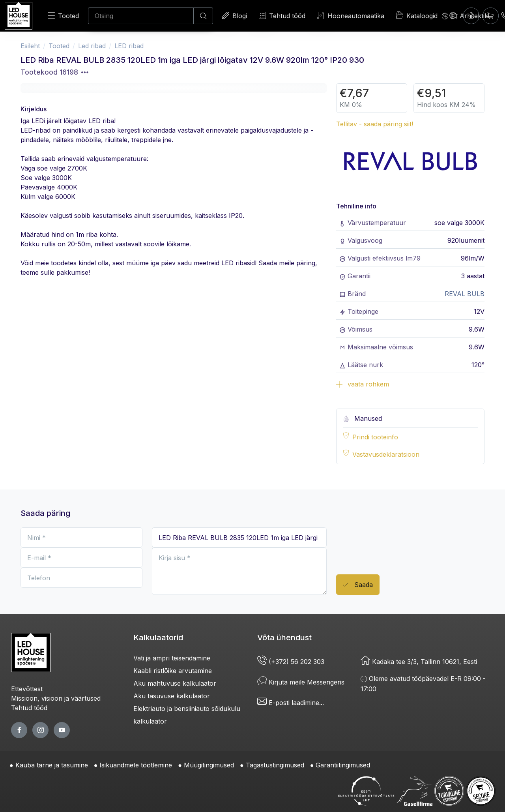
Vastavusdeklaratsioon (386, 454)
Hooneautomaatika (351, 16)
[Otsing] (141, 16)
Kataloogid (417, 15)
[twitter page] (40, 730)
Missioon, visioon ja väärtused (56, 698)
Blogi (235, 16)
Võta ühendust (284, 638)
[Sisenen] (471, 16)
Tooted (63, 16)
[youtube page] (62, 730)
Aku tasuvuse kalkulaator (172, 696)
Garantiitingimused (343, 765)
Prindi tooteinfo (375, 437)
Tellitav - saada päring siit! (375, 124)
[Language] (450, 16)
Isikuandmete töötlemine (136, 765)
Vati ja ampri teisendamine (172, 658)
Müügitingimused (209, 765)
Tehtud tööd (282, 16)
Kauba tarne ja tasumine (52, 765)
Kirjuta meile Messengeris (301, 682)
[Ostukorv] (491, 16)
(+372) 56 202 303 (291, 662)
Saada (358, 585)
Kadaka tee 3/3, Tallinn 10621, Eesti (419, 662)
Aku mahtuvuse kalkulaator (175, 683)
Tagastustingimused (275, 765)
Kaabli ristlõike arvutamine (173, 671)
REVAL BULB (465, 294)
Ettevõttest (27, 689)
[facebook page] (19, 730)
